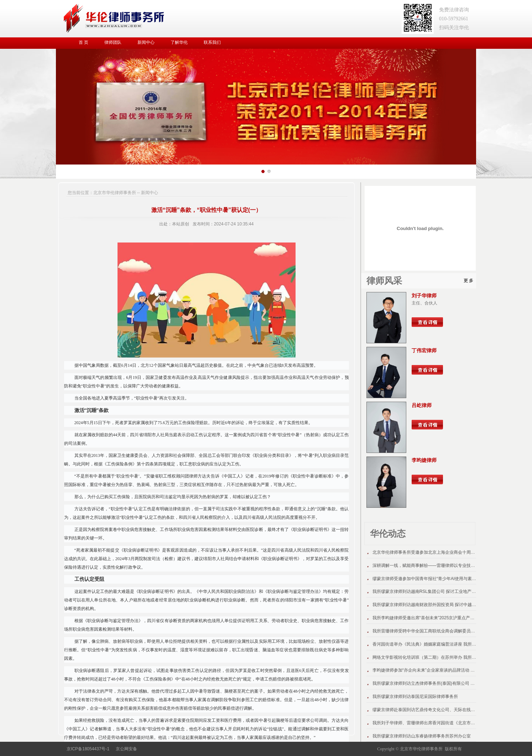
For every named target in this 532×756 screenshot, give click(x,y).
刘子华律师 (424, 296)
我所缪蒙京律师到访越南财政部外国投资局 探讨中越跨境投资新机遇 (437, 605)
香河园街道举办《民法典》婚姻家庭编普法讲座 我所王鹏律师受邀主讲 (439, 644)
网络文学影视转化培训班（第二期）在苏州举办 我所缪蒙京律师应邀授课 (441, 657)
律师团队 (113, 42)
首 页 (84, 42)
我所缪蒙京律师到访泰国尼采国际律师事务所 (415, 697)
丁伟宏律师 (424, 350)
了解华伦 (179, 42)
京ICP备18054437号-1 (88, 749)
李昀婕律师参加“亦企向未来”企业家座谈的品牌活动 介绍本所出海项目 (439, 670)
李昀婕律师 (424, 460)
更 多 (468, 281)
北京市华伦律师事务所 (115, 193)
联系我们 (212, 42)
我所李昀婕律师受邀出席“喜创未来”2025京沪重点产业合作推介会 (434, 618)
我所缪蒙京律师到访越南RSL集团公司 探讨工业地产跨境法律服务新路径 (441, 591)
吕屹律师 (422, 405)
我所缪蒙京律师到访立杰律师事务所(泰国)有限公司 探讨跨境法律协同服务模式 (447, 683)
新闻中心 (146, 42)
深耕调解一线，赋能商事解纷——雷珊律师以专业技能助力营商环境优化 (441, 565)
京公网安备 (126, 749)
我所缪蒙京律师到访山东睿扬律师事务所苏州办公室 (422, 736)
